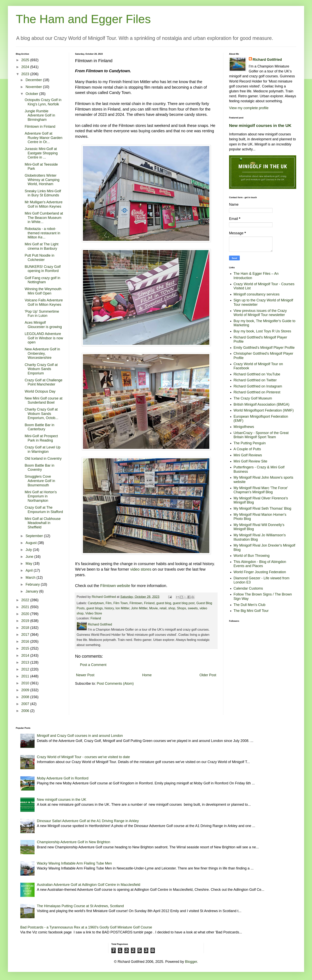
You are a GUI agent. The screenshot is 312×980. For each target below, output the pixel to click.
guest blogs (95, 608)
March (31, 578)
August (31, 543)
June (30, 557)
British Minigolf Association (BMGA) (262, 404)
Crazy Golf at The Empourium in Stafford (44, 510)
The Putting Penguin (250, 443)
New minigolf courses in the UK (260, 125)
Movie (154, 608)
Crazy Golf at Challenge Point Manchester (44, 382)
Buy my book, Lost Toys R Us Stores (262, 331)
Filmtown (136, 603)
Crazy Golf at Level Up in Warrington (43, 449)
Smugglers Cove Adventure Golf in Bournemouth (40, 481)
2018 (26, 628)
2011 (26, 676)
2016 (26, 641)
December (34, 80)
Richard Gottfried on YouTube (257, 374)
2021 (26, 607)
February (33, 584)
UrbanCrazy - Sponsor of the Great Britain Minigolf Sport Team (261, 435)
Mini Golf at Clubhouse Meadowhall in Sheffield (43, 523)
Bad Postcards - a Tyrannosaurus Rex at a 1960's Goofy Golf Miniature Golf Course (86, 927)
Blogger (191, 962)
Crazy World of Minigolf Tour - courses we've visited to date (83, 757)
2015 (26, 648)
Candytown (96, 603)
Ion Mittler (122, 608)
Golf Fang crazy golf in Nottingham (42, 280)
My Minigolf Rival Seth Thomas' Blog (262, 508)
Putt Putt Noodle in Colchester (39, 258)
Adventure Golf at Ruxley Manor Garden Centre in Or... (44, 138)
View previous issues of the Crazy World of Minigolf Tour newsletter (260, 313)
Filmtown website (115, 586)
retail (163, 608)
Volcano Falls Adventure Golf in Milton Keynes (44, 302)
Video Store (94, 613)
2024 (26, 67)
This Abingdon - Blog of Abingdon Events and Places (260, 564)
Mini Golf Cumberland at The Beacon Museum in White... (44, 218)
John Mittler (139, 608)
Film (109, 603)
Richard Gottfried (267, 60)
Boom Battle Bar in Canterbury (39, 427)
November (34, 87)
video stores (141, 569)
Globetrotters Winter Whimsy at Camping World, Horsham (42, 180)
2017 (26, 635)
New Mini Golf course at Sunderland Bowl (44, 400)
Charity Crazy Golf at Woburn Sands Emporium (41, 369)
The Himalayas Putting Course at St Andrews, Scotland (80, 906)
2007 (26, 704)
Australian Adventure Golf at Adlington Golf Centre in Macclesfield (89, 885)
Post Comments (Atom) (115, 684)
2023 (26, 74)
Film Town (121, 603)
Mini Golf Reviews (248, 455)
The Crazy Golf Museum (253, 398)
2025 (26, 60)
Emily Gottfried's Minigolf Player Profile (264, 348)
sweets (193, 608)
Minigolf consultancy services (257, 294)
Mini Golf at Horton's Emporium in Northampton (41, 496)
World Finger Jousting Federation (260, 572)
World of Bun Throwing (252, 556)
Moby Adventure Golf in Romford (63, 778)
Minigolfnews (244, 427)
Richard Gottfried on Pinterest (257, 392)
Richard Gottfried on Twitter (255, 380)
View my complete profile (249, 108)
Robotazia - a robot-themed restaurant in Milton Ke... (42, 233)
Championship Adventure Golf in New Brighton (74, 842)
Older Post (208, 675)
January (32, 591)
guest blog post (184, 603)
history (109, 608)
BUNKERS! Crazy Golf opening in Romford (43, 269)
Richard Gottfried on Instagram (258, 386)
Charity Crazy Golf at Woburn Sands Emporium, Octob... (41, 414)
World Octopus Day (40, 391)
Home (147, 675)
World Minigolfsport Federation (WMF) (264, 410)
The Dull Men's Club (250, 605)
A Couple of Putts (247, 449)
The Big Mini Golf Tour (251, 611)
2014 (26, 656)
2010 (26, 683)
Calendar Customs (248, 588)
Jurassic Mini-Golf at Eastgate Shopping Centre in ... (41, 153)
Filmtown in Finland (40, 127)
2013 (26, 662)
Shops (181, 608)
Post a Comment (93, 665)
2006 (26, 711)
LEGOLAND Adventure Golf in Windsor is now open (44, 338)
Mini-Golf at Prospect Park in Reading (41, 438)
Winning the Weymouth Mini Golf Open (43, 291)
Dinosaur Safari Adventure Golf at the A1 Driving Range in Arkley (88, 821)
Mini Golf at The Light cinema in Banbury (42, 246)
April (30, 570)
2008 (26, 697)
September (35, 536)
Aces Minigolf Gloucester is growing (43, 325)
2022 (26, 600)
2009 (26, 690)
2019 (26, 621)
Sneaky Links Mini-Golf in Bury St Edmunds (43, 193)
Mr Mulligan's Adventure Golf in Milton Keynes (44, 204)
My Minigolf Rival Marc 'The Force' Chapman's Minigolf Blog (261, 490)
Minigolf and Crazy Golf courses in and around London (80, 736)
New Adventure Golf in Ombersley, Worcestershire (42, 353)
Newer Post (85, 675)
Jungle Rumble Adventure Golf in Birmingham (40, 115)
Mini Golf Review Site (250, 461)
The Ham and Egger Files (83, 19)
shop (172, 608)
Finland (149, 603)
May (29, 564)
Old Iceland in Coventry (43, 459)
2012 (26, 669)
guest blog (164, 603)
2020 (26, 614)
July (29, 550)
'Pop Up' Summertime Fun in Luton (42, 314)
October (32, 94)
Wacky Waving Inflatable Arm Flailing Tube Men (74, 863)
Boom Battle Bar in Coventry (39, 468)
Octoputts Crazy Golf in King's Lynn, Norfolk (43, 102)
